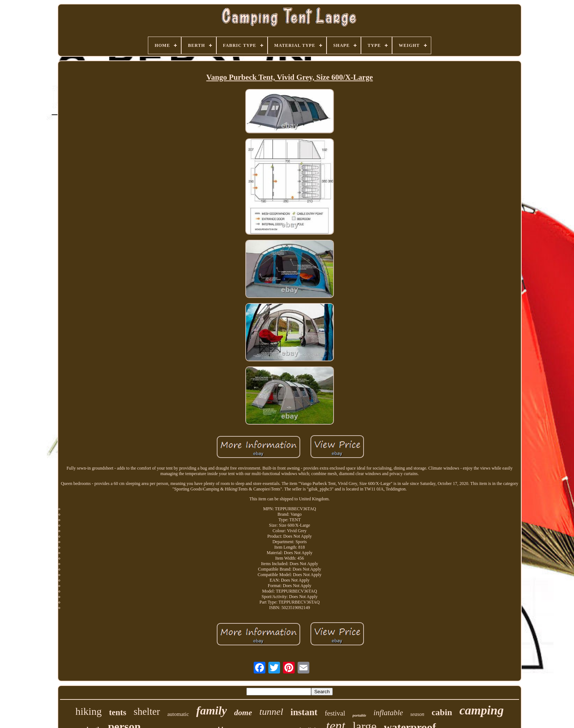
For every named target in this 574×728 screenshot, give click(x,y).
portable (359, 715)
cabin (442, 712)
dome (243, 712)
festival (335, 713)
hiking (89, 711)
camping (482, 710)
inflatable (388, 713)
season (417, 714)
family (212, 710)
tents (118, 712)
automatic (178, 714)
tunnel (271, 712)
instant (304, 712)
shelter (147, 712)
